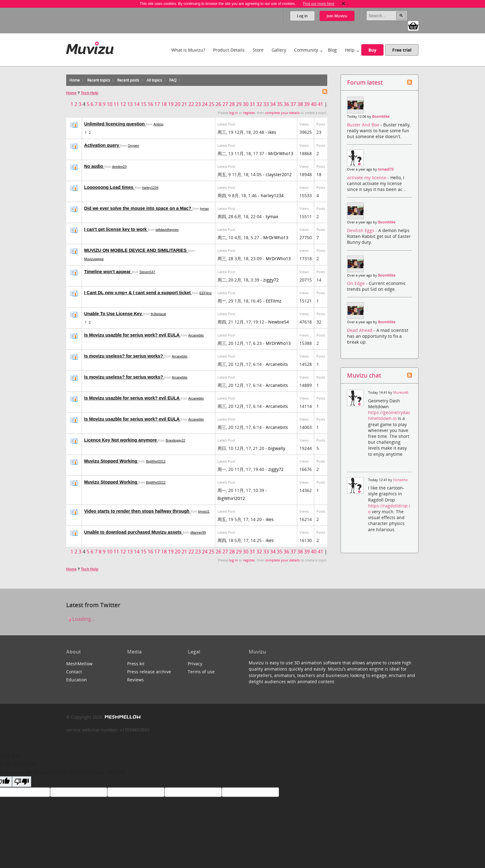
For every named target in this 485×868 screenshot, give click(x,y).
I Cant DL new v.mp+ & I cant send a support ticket (138, 293)
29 (239, 104)
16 (150, 104)
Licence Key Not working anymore (121, 440)
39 (307, 104)
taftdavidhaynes (167, 230)
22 (191, 104)
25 (212, 104)
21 (184, 104)
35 (280, 104)
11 (116, 104)
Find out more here (318, 4)
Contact (74, 672)
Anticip (158, 124)
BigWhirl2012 (156, 461)
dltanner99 (198, 532)
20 (178, 104)
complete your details (282, 113)
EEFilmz (206, 293)
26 (218, 104)
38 (300, 104)
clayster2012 (279, 174)
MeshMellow (79, 664)
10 (109, 104)
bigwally (277, 448)
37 (293, 104)
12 (123, 104)
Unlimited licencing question (115, 124)
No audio (94, 166)
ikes (272, 132)
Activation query (102, 145)
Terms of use (201, 672)
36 (286, 104)
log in (233, 113)
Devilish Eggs (361, 230)
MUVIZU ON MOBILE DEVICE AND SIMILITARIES (136, 250)
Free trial (402, 50)
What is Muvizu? (188, 50)
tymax (204, 209)
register (249, 113)
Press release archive (149, 672)
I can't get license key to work (116, 229)
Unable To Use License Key (114, 314)
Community (306, 50)
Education (77, 680)
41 (320, 104)
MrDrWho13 (281, 153)
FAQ (173, 80)
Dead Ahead (360, 330)
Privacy (195, 664)
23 (198, 104)
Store (258, 50)
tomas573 (386, 169)
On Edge (356, 283)
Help (350, 50)
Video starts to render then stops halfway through (137, 511)
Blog (332, 50)
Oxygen (133, 146)
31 (252, 104)
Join (337, 16)
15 (144, 104)
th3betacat (158, 314)
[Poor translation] (22, 782)
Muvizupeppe (94, 259)
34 (273, 104)
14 (137, 104)
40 (314, 104)
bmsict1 (204, 511)
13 (130, 104)
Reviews (135, 680)
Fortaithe (400, 480)
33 (266, 104)
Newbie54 (279, 322)
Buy (372, 50)
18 (164, 104)
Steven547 (147, 272)
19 (171, 104)
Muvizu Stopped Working (111, 461)
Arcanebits (196, 335)
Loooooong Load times (109, 187)
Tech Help (89, 93)
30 (246, 104)
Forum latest (365, 82)
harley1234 (150, 188)
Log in (302, 16)
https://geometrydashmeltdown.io (389, 415)
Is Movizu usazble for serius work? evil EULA (132, 335)
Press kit (136, 664)
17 (157, 104)
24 (205, 104)
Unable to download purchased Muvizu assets (133, 532)
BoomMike (381, 116)
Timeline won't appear (108, 272)
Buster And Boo (364, 125)
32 (259, 104)
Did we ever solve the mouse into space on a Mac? (138, 208)
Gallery (279, 50)
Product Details (229, 50)
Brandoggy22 (175, 440)
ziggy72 (271, 280)
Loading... (80, 619)
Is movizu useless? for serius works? (124, 356)
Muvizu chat (364, 375)
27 (225, 104)
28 (232, 104)
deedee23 (119, 167)
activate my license (367, 178)
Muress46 (401, 392)
